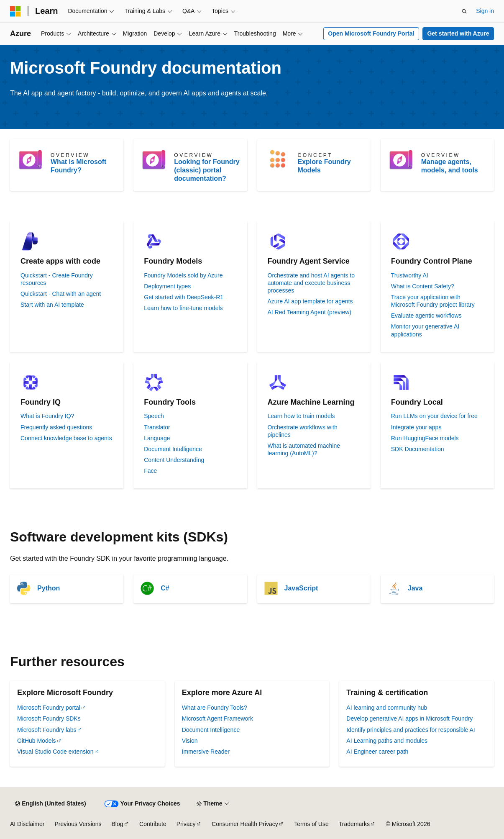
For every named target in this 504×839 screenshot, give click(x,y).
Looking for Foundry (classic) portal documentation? (207, 170)
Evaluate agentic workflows (426, 316)
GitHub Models (37, 741)
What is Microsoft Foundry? (78, 166)
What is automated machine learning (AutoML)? (304, 449)
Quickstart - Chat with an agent (61, 294)
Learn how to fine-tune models (183, 308)
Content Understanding (174, 460)
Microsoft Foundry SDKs (49, 718)
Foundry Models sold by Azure (183, 275)
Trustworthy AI (410, 275)
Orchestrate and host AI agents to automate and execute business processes (311, 283)
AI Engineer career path (377, 752)
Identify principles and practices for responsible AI (411, 730)
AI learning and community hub (387, 708)
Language (157, 438)
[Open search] (464, 11)
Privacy (186, 824)
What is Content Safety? (423, 286)
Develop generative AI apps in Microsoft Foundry (409, 718)
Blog (118, 824)
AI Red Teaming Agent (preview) (310, 312)
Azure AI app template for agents (310, 301)
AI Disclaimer (27, 824)
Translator (157, 427)
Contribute (153, 824)
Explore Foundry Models (324, 166)
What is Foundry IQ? (47, 416)
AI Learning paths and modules (387, 741)
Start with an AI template (52, 305)
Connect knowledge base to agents (66, 438)
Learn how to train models (301, 416)
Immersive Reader (206, 752)
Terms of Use (311, 824)
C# (165, 588)
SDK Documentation (418, 449)
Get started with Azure (458, 33)
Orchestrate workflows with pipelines (303, 431)
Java (415, 588)
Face (150, 471)
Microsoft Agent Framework (217, 718)
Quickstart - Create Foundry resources (57, 279)
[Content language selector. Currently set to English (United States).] (50, 804)
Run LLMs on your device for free (434, 416)
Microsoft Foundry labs (47, 730)
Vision (190, 741)
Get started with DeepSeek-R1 (184, 297)
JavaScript (301, 588)
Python (49, 588)
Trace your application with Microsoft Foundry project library (433, 301)
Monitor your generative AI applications (425, 330)
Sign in (485, 11)
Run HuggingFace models (425, 438)
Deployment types (167, 286)
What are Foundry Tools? (215, 708)
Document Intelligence (173, 449)
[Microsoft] (15, 11)
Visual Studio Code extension (55, 752)
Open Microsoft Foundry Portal (371, 33)
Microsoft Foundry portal (49, 708)
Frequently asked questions (56, 427)
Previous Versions (78, 824)
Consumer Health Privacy (245, 824)
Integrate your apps (416, 427)
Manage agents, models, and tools (450, 166)
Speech (154, 416)
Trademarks (354, 824)
